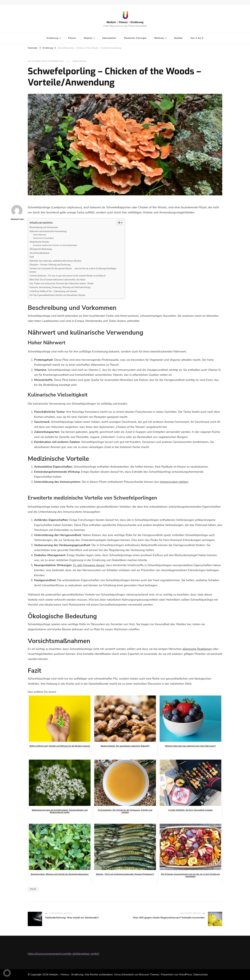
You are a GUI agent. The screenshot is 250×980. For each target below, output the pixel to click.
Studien (178, 38)
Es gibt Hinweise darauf (89, 565)
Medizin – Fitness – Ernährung (125, 22)
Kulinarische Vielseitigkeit (43, 238)
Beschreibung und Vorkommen (44, 227)
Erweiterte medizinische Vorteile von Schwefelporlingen (55, 245)
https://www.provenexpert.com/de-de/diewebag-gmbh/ (63, 954)
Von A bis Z (197, 38)
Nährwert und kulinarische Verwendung (48, 231)
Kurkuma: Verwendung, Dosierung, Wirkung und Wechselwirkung (60, 287)
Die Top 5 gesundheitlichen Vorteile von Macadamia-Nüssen (57, 295)
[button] (7, 973)
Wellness (159, 38)
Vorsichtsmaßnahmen (39, 253)
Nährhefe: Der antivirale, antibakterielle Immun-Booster (55, 261)
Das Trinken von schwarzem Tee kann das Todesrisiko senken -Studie (62, 284)
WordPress (186, 975)
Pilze (33, 889)
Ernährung (52, 38)
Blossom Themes (149, 975)
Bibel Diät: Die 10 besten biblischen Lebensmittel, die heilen (57, 280)
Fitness (72, 38)
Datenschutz (201, 975)
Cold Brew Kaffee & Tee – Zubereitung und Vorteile (53, 291)
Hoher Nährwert (40, 235)
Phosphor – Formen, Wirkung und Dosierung (50, 265)
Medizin (88, 38)
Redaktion (17, 213)
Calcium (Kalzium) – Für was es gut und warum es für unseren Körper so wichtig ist (68, 276)
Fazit (32, 257)
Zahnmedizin (109, 38)
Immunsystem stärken (174, 482)
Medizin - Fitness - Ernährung (66, 975)
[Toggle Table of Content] (118, 223)
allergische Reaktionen (197, 649)
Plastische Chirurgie (135, 38)
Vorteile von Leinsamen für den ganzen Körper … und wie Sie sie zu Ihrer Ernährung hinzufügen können (73, 270)
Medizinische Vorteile (39, 242)
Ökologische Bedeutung (41, 249)
